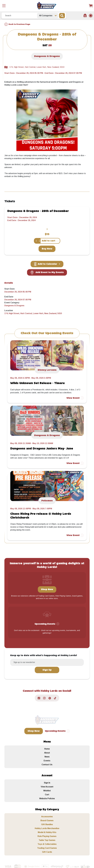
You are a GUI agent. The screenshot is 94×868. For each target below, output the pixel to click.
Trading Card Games (47, 848)
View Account (47, 787)
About (47, 753)
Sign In (47, 783)
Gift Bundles (47, 824)
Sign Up (47, 670)
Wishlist (47, 791)
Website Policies (47, 798)
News (47, 757)
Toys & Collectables (47, 844)
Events (47, 761)
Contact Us (47, 765)
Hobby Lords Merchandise (47, 828)
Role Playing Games (47, 836)
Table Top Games (47, 840)
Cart (47, 795)
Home (47, 749)
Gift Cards (47, 852)
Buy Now (47, 249)
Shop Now (47, 589)
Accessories (47, 817)
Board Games (47, 820)
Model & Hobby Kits (47, 832)
